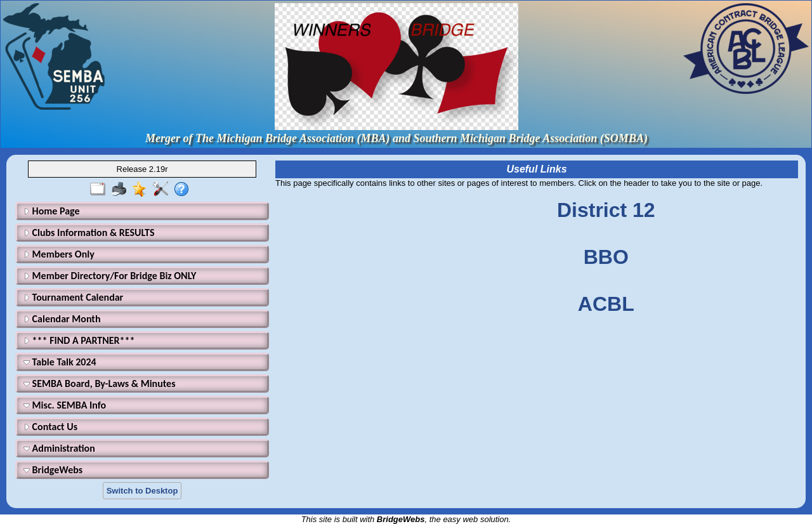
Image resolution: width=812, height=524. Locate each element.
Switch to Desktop (142, 491)
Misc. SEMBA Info (65, 405)
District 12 (606, 210)
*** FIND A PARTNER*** (79, 340)
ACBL (606, 304)
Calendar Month (62, 319)
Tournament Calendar (73, 297)
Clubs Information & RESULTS (89, 233)
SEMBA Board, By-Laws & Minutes (100, 383)
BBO (606, 257)
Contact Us (50, 427)
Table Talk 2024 (60, 362)
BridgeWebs (53, 470)
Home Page (52, 211)
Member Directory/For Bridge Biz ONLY (110, 276)
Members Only (59, 254)
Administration (59, 448)
